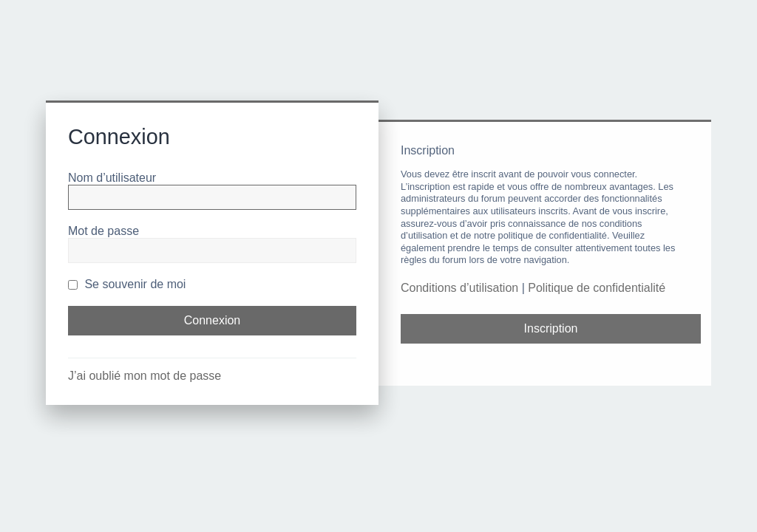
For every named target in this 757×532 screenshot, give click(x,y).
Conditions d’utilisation (459, 288)
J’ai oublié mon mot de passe (145, 376)
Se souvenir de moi (127, 284)
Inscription (551, 328)
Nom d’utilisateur (112, 178)
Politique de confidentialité (597, 288)
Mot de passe (103, 231)
